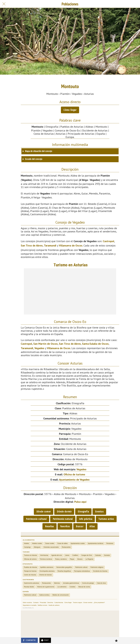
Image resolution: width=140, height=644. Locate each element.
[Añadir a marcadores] (116, 641)
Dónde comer (44, 512)
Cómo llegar (70, 110)
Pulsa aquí (80, 502)
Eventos (99, 512)
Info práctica (86, 519)
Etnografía (83, 512)
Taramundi (50, 245)
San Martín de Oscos (46, 344)
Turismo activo (106, 519)
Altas (92, 526)
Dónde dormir (64, 512)
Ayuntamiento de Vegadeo (74, 480)
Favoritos (65, 526)
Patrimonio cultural (36, 519)
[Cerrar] (4, 4)
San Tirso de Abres (32, 245)
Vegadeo (39, 348)
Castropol (109, 241)
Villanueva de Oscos (71, 245)
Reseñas (49, 526)
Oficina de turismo (74, 474)
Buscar (80, 526)
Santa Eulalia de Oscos (95, 344)
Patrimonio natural (63, 519)
